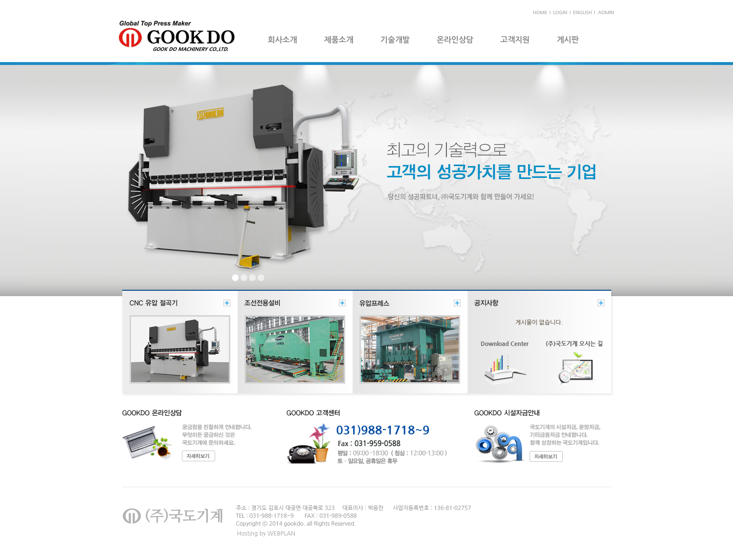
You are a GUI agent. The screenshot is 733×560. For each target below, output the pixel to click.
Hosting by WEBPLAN (266, 534)
